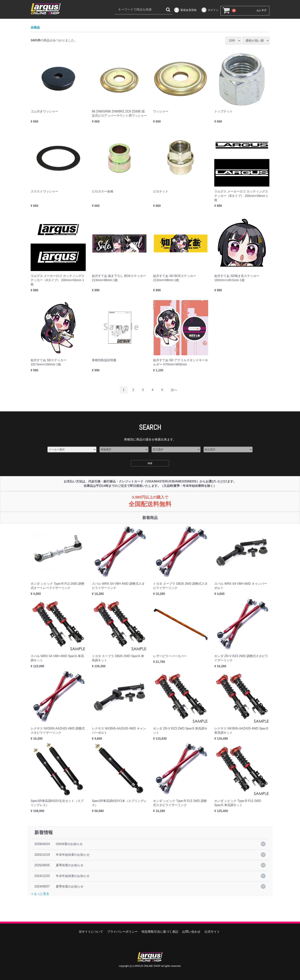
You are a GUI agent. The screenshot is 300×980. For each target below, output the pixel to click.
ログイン (210, 10)
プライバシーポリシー (122, 932)
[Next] (174, 390)
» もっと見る (40, 894)
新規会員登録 (185, 10)
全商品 (35, 28)
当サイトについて (91, 932)
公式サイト (212, 932)
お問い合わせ (191, 932)
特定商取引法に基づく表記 (160, 932)
